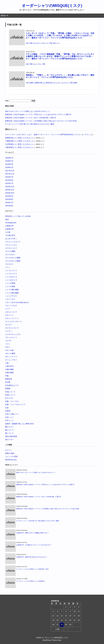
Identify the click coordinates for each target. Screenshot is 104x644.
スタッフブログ (11, 306)
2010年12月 (10, 187)
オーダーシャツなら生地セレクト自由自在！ (31, 581)
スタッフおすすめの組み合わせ (17, 302)
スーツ (8, 309)
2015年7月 (9, 177)
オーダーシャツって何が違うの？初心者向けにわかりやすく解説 (30, 124)
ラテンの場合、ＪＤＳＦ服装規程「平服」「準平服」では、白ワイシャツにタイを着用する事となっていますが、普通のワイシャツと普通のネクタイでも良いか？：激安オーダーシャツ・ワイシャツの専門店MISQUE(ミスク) (60, 56)
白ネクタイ (9, 398)
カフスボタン (10, 255)
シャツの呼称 (10, 283)
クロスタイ (9, 264)
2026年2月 (9, 158)
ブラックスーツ (11, 337)
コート (8, 267)
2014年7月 (9, 183)
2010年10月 (10, 193)
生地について (10, 392)
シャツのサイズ (11, 277)
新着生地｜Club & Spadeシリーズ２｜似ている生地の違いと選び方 (31, 118)
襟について (9, 430)
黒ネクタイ (9, 440)
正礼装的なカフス (12, 385)
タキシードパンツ (12, 318)
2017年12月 (10, 171)
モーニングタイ (11, 360)
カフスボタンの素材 (13, 261)
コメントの (11, 456)
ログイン (9, 450)
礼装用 (8, 411)
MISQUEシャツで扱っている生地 (18, 216)
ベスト (8, 344)
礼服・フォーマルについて (15, 404)
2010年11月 (10, 190)
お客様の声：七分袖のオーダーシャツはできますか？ (34, 545)
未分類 (8, 382)
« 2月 (57, 629)
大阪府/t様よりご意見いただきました (19, 147)
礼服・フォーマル (12, 401)
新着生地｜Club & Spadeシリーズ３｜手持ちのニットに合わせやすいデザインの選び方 (38, 114)
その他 (8, 232)
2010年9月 (9, 196)
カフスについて (11, 248)
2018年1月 (9, 167)
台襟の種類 (9, 369)
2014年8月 (9, 180)
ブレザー (9, 341)
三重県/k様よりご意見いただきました (19, 141)
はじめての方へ (11, 239)
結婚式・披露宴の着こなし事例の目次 (41, 83)
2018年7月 (9, 161)
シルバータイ (10, 299)
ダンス (35, 64)
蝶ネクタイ (9, 427)
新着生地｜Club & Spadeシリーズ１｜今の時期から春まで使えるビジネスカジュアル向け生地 (41, 121)
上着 (7, 363)
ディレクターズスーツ (14, 322)
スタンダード (37, 43)
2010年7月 (9, 203)
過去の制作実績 (11, 436)
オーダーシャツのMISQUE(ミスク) (52, 6)
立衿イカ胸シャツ (12, 414)
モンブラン (86, 135)
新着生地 (9, 379)
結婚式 (75, 83)
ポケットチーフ (11, 357)
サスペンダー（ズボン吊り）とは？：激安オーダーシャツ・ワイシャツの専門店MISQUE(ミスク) (42, 135)
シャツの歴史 (10, 286)
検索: (7, 101)
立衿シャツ (56, 43)
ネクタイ (9, 325)
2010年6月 (9, 206)
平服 (31, 43)
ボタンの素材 (10, 353)
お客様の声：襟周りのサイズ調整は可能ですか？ (33, 533)
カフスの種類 (10, 251)
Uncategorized (11, 223)
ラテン (40, 64)
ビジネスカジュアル (13, 334)
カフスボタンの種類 (13, 258)
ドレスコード (65, 83)
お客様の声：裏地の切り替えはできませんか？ (32, 557)
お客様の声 (9, 226)
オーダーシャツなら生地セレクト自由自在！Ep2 (32, 569)
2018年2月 (9, 164)
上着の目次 (9, 366)
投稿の (10, 453)
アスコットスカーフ (13, 242)
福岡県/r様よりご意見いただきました (19, 138)
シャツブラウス (11, 296)
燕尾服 (8, 389)
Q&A (27, 43)
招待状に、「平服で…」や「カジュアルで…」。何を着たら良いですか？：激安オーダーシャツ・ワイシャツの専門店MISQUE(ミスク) (60, 76)
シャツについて (11, 271)
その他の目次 (10, 235)
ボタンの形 (9, 350)
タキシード (45, 43)
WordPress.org (11, 460)
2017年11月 (10, 174)
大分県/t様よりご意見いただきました (19, 144)
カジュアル (57, 83)
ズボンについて (11, 312)
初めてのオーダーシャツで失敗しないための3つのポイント (28, 111)
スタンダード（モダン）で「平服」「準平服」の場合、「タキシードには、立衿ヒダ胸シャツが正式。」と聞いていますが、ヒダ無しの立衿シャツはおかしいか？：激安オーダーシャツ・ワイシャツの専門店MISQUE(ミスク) (60, 36)
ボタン (8, 347)
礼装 (7, 408)
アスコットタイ (11, 245)
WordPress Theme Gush (52, 640)
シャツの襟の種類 (12, 290)
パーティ (9, 331)
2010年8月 (9, 199)
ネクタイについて (12, 328)
